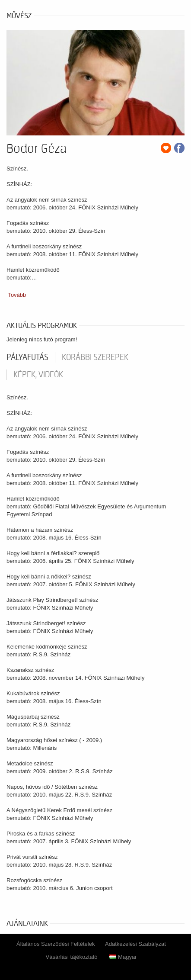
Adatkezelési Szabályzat (135, 944)
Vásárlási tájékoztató (72, 957)
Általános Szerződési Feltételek (56, 944)
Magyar (123, 957)
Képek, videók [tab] (38, 375)
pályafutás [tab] (27, 357)
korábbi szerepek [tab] (95, 357)
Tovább (17, 295)
